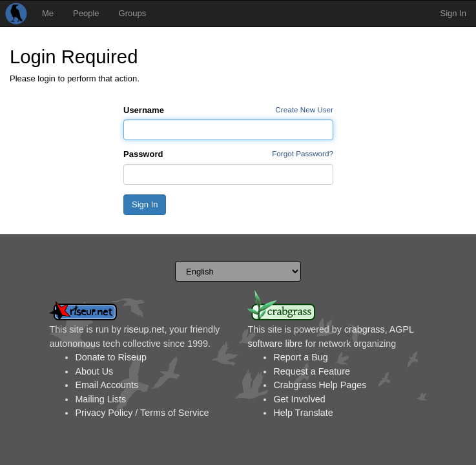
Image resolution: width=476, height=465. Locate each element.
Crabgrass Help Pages (320, 385)
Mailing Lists (100, 399)
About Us (94, 371)
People (86, 13)
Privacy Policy (104, 413)
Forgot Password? (303, 153)
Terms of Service (174, 413)
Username (144, 110)
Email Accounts (107, 385)
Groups (133, 13)
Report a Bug (300, 357)
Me (48, 13)
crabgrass (365, 329)
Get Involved (299, 399)
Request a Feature (311, 371)
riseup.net (144, 329)
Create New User (304, 109)
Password (143, 154)
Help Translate (303, 413)
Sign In (453, 13)
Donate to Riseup (110, 357)
